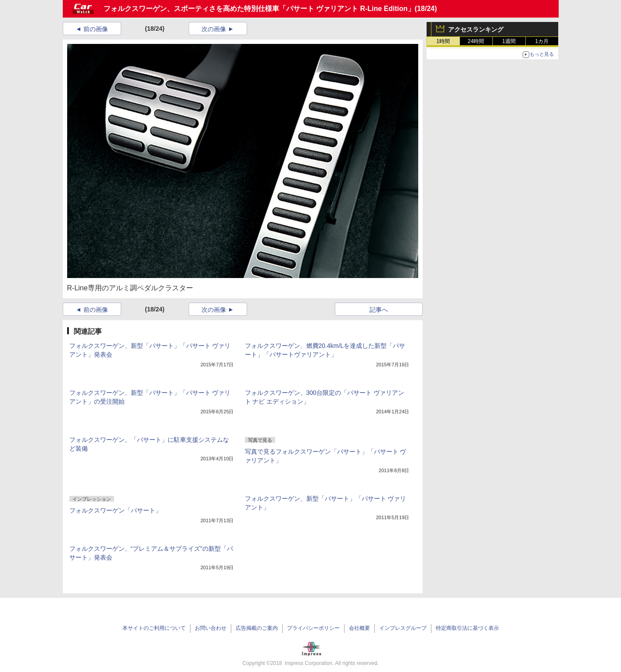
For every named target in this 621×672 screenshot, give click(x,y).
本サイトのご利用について (154, 628)
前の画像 (96, 29)
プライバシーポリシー (313, 628)
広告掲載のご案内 (257, 628)
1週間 (509, 41)
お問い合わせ (211, 628)
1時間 (443, 41)
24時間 (476, 41)
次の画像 (214, 29)
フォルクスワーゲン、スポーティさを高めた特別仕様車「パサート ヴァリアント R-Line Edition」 (259, 9)
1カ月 (542, 41)
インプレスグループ (403, 628)
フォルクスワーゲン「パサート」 (115, 510)
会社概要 (359, 628)
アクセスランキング (476, 29)
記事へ (379, 310)
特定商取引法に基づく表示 (467, 628)
